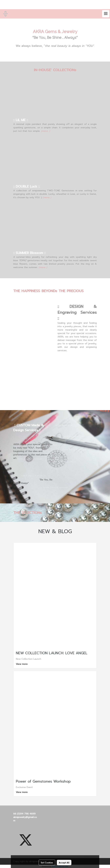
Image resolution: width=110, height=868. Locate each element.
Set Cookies (47, 862)
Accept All (64, 862)
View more (22, 664)
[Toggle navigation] (106, 14)
